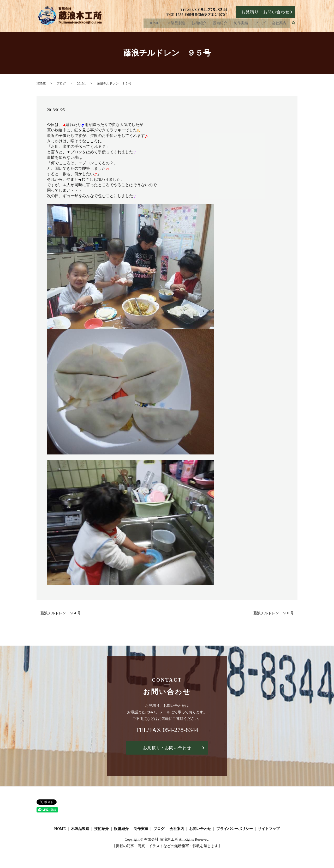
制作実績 (242, 24)
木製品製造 (179, 24)
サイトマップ (269, 829)
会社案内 (279, 24)
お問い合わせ (200, 829)
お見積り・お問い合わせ (266, 12)
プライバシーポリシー (235, 829)
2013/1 (81, 83)
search (296, 24)
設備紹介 (222, 24)
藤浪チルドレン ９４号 (61, 613)
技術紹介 (201, 24)
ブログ (261, 24)
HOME (156, 24)
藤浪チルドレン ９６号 (273, 613)
